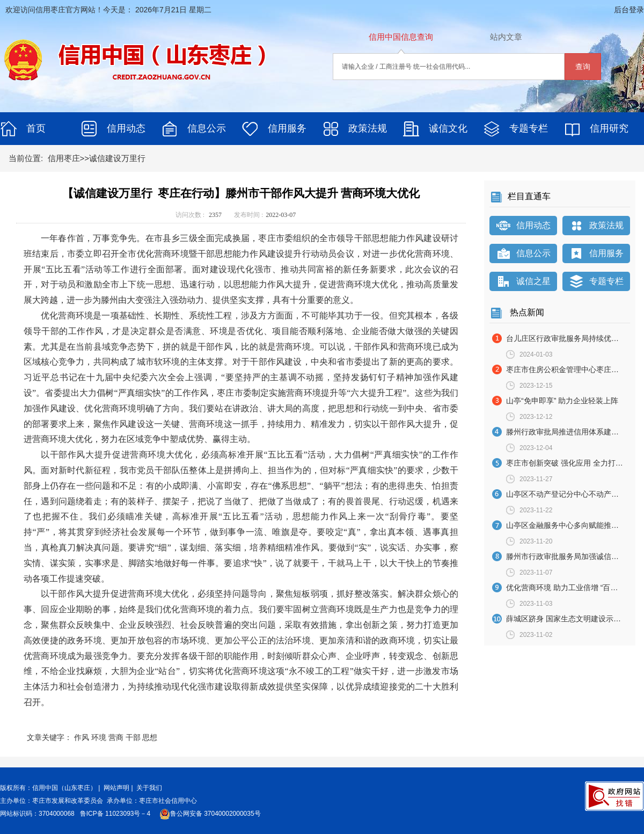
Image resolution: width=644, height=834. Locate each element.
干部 (133, 737)
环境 (99, 737)
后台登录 (629, 10)
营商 (116, 737)
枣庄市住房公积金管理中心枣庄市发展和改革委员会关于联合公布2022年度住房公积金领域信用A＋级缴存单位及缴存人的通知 (568, 369)
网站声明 (116, 788)
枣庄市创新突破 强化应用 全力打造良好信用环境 (568, 463)
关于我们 (149, 788)
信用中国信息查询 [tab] (401, 37)
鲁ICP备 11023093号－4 (116, 814)
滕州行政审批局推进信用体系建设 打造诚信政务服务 (568, 432)
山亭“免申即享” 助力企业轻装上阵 (562, 401)
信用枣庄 (64, 158)
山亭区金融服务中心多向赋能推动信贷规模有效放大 (568, 525)
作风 (82, 737)
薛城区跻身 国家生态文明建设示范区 (567, 619)
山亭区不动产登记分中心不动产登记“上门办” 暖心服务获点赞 (568, 494)
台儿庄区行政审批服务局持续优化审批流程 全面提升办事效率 (568, 338)
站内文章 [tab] (506, 37)
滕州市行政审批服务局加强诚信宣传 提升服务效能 (568, 556)
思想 (150, 737)
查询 (583, 67)
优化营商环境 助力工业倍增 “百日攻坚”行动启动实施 (568, 588)
